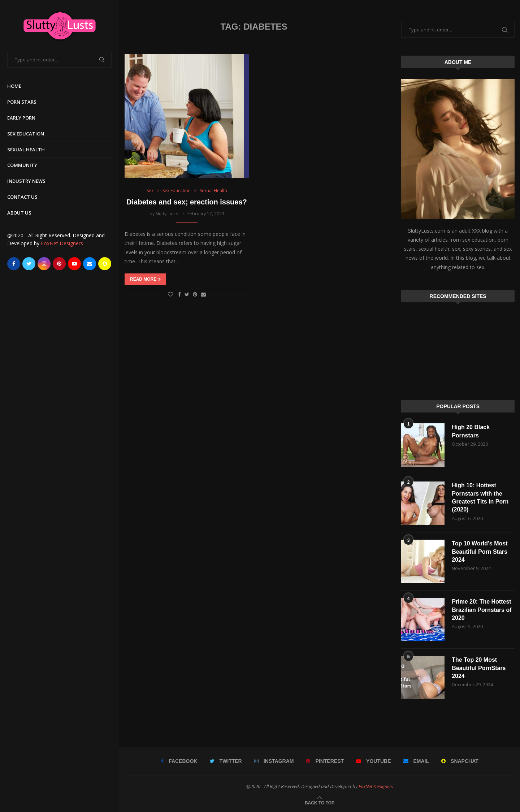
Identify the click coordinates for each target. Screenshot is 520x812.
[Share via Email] (203, 294)
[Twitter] (29, 264)
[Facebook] (14, 264)
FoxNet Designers (62, 243)
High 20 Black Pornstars (471, 431)
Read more (145, 279)
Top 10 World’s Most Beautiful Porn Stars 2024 (480, 552)
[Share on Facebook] (179, 294)
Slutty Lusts (167, 214)
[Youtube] (74, 264)
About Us (19, 213)
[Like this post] (170, 294)
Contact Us (22, 197)
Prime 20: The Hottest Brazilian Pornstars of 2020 (482, 610)
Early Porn (21, 118)
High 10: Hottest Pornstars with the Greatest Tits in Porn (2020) (480, 497)
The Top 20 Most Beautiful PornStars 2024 (479, 668)
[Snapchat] (105, 264)
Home (14, 86)
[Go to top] (320, 802)
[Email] (90, 264)
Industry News (26, 181)
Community (22, 165)
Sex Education (26, 134)
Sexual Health (26, 150)
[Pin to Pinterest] (195, 294)
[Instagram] (44, 264)
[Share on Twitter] (187, 294)
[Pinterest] (59, 264)
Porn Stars (22, 102)
